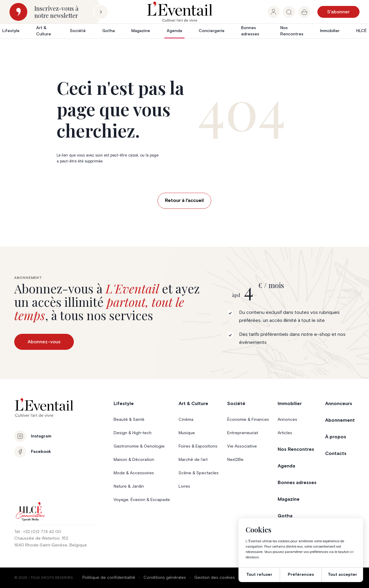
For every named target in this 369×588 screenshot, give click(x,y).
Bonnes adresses (250, 31)
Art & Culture (44, 31)
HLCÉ (361, 31)
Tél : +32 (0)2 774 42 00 (38, 532)
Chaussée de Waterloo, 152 (41, 538)
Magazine (141, 31)
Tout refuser (259, 575)
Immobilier (330, 31)
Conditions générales (165, 578)
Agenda (174, 31)
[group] (273, 12)
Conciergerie (212, 31)
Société (78, 31)
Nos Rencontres (292, 31)
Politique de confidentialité (109, 578)
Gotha (109, 31)
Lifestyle (11, 31)
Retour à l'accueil (184, 200)
